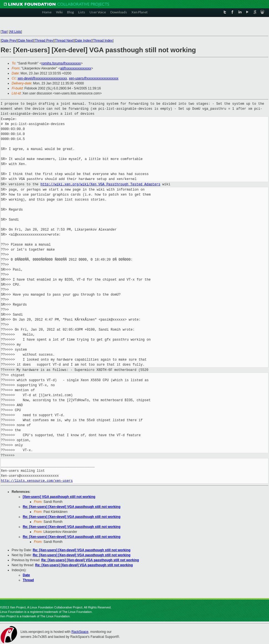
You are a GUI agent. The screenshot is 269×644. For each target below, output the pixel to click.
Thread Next (64, 41)
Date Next (25, 41)
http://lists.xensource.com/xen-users (37, 481)
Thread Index (103, 41)
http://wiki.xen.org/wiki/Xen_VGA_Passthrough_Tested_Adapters (100, 184)
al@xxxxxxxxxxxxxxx (76, 68)
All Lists (15, 32)
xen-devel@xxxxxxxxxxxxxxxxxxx (42, 78)
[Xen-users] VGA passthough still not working (59, 497)
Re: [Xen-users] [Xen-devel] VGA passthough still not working (72, 507)
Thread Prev (44, 41)
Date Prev (9, 41)
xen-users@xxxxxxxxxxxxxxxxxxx (94, 78)
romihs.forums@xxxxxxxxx (61, 63)
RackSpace (80, 632)
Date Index (83, 41)
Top (4, 32)
